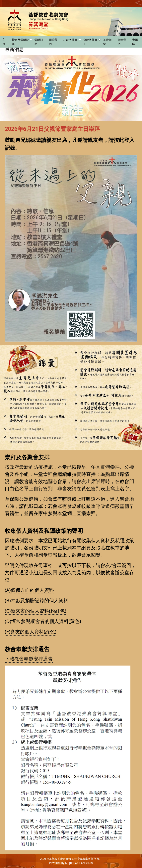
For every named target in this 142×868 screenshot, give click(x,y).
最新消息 (38, 42)
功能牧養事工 (72, 42)
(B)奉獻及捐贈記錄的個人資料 (36, 600)
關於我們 (53, 42)
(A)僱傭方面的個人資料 (29, 590)
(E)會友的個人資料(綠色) (31, 631)
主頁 (4, 42)
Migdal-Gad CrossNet (79, 863)
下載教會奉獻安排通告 (29, 659)
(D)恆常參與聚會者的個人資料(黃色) (43, 621)
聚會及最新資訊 (22, 42)
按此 (119, 140)
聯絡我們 (122, 42)
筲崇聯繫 (107, 42)
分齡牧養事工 (92, 42)
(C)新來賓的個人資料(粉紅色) (35, 611)
